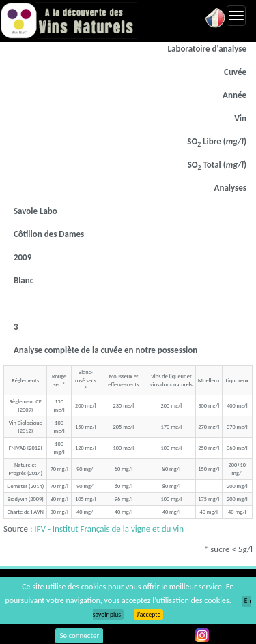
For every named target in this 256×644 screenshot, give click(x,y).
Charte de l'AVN (26, 512)
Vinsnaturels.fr (68, 20)
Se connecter (79, 635)
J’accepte (148, 615)
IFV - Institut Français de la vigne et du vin (109, 528)
